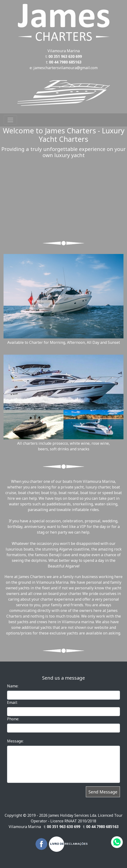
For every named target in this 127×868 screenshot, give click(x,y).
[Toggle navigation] (10, 120)
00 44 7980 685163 (65, 62)
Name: (13, 686)
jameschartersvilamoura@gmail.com (65, 68)
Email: (12, 702)
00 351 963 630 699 (65, 56)
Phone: (13, 719)
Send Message (103, 792)
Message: (15, 741)
